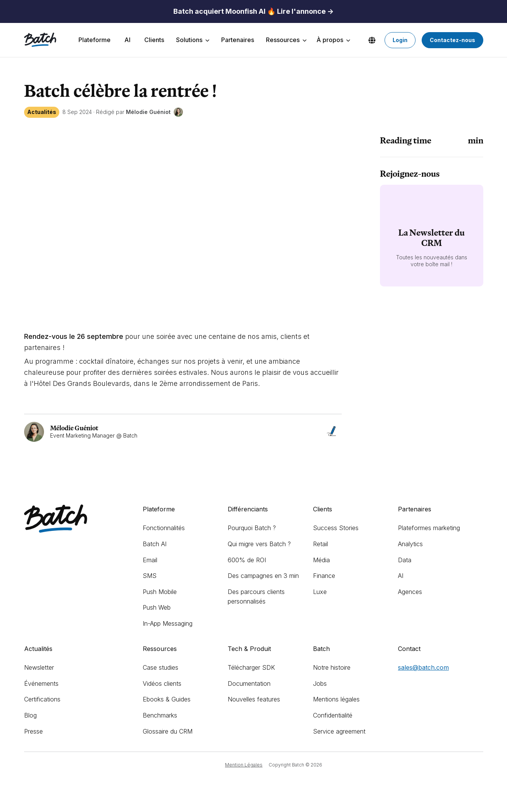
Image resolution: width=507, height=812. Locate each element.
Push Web (157, 607)
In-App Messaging (168, 623)
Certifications (42, 699)
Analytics (410, 544)
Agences (410, 592)
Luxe (320, 592)
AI (401, 576)
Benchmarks (160, 715)
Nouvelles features (254, 699)
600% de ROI (247, 560)
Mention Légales (244, 765)
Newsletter (39, 667)
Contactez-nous (452, 40)
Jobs (320, 683)
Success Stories (336, 528)
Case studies (161, 667)
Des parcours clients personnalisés (256, 597)
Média (321, 560)
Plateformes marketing (429, 528)
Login (400, 40)
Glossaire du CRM (168, 731)
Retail (320, 544)
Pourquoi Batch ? (252, 528)
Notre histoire (332, 667)
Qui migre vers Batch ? (259, 544)
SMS (150, 576)
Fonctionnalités (164, 528)
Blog (30, 715)
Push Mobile (160, 592)
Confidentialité (333, 715)
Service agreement (339, 731)
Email (150, 560)
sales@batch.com (423, 667)
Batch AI (155, 544)
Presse (33, 731)
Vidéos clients (162, 683)
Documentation (249, 683)
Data (405, 560)
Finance (324, 576)
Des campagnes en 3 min (263, 576)
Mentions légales (336, 699)
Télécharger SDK (251, 667)
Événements (41, 683)
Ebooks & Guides (167, 699)
